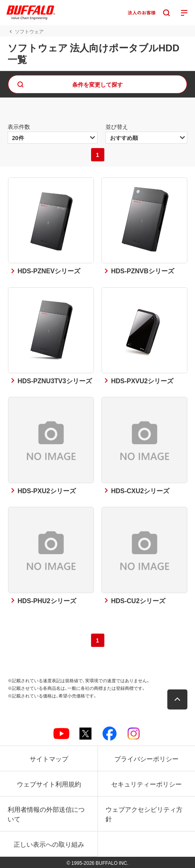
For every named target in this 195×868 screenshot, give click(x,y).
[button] (177, 699)
